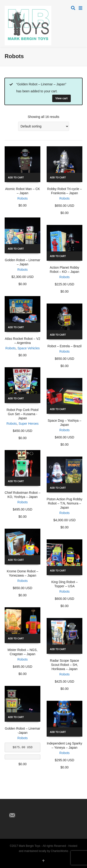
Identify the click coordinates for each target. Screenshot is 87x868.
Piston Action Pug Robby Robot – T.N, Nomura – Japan (64, 503)
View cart (61, 98)
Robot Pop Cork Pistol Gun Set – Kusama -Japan (23, 414)
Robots (23, 198)
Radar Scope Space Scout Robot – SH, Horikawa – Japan (64, 665)
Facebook (23, 808)
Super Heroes (29, 424)
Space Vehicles (29, 348)
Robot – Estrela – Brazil (64, 346)
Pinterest (33, 808)
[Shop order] (44, 126)
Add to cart (16, 178)
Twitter (13, 808)
